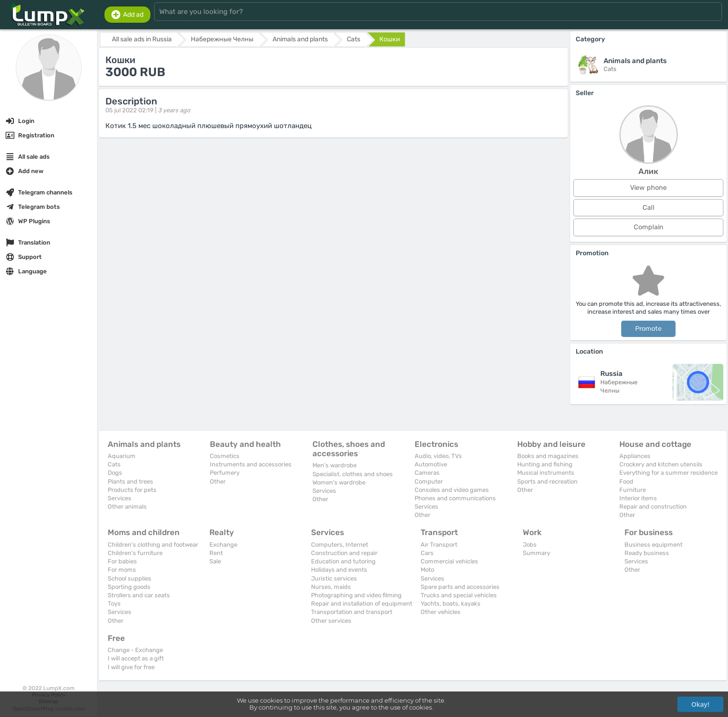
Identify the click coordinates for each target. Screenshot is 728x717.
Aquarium (122, 456)
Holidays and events (339, 570)
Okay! (700, 704)
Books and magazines (548, 456)
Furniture (633, 490)
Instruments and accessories (251, 464)
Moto (427, 570)
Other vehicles (441, 612)
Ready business (647, 553)
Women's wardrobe (339, 482)
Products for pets (132, 490)
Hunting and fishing (545, 464)
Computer (429, 481)
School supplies (130, 578)
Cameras (427, 473)
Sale (215, 561)
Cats (114, 464)
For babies (122, 561)
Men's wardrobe (335, 465)
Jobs (530, 545)
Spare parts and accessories (460, 587)
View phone (648, 188)
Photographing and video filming (356, 595)
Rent (216, 553)
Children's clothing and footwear (153, 545)
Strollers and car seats (139, 595)
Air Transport (439, 545)
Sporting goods (129, 587)
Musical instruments (546, 473)
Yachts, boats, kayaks (451, 604)
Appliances (635, 456)
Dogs (115, 473)
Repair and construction (653, 507)
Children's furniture (135, 553)
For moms (122, 570)
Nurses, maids (331, 587)
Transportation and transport (352, 612)
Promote (648, 329)
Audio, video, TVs (438, 456)
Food (626, 481)
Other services (331, 621)
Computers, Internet (340, 545)
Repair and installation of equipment (362, 604)
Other (218, 481)
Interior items (638, 498)
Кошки (390, 39)
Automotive (431, 464)
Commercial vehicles (449, 561)
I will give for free (131, 667)
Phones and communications (455, 498)
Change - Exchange (135, 650)
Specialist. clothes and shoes (353, 474)
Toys (114, 604)
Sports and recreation (547, 481)
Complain (649, 227)
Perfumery (225, 473)
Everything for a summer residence (669, 473)
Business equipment (653, 545)
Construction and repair (344, 553)
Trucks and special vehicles (459, 595)
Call (649, 208)
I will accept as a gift (136, 658)
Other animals (127, 507)
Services (120, 498)
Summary (536, 553)
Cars (427, 553)
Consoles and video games (452, 490)
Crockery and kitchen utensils (661, 464)
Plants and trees (130, 481)
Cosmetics (225, 456)
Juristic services (334, 578)
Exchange (223, 545)
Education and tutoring (343, 561)
